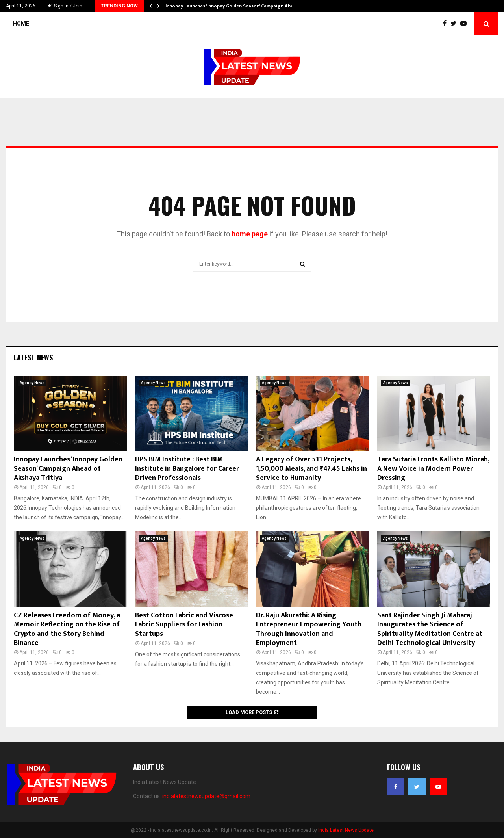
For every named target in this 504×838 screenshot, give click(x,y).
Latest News (33, 357)
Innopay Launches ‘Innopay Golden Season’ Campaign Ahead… (234, 6)
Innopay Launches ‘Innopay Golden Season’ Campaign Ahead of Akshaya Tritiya (68, 469)
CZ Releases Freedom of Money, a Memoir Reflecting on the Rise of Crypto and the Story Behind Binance (67, 629)
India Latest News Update (346, 830)
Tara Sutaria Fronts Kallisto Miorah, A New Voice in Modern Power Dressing (433, 469)
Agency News (32, 383)
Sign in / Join (65, 6)
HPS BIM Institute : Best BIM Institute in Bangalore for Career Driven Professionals (187, 469)
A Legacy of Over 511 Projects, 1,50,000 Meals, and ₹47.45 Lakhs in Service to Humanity (311, 469)
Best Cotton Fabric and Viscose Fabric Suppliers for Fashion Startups (184, 625)
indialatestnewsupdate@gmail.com (206, 796)
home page (250, 234)
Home (21, 24)
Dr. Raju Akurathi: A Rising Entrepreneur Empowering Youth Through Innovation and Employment (309, 629)
